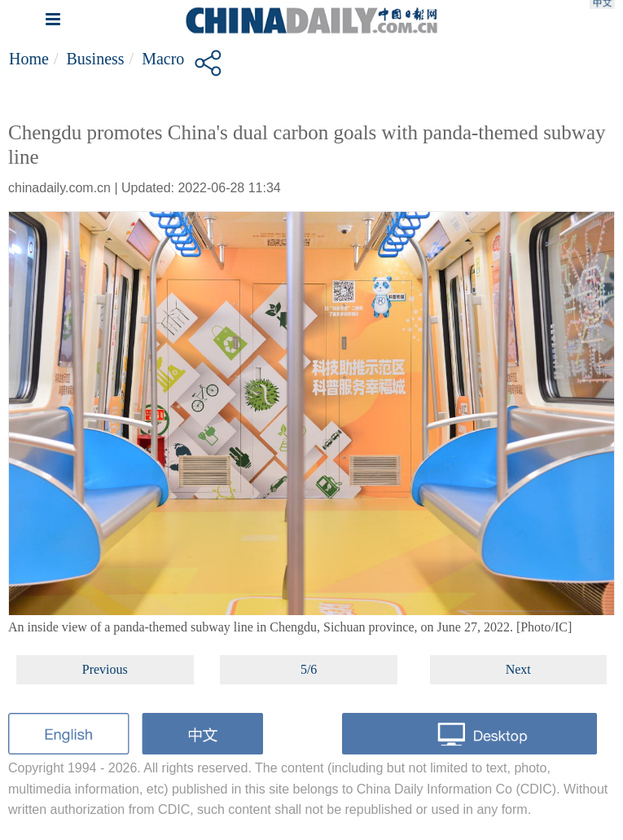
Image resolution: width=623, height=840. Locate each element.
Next (518, 669)
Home (29, 59)
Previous (105, 669)
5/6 (309, 669)
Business (95, 59)
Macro (163, 59)
